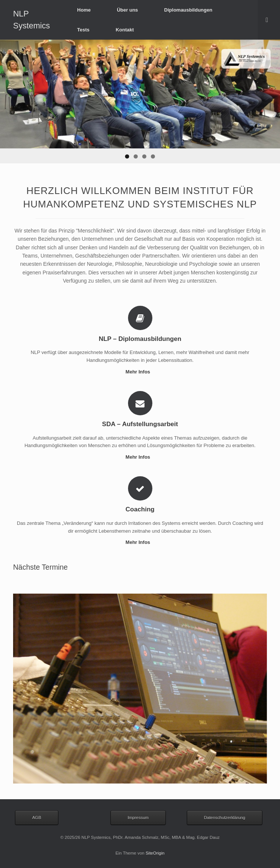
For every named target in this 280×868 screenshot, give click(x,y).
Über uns (127, 10)
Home (84, 10)
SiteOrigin (155, 853)
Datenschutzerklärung (225, 818)
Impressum (138, 818)
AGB (37, 818)
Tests (83, 30)
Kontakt (125, 30)
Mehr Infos (140, 372)
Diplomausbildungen (188, 10)
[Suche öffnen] (269, 20)
